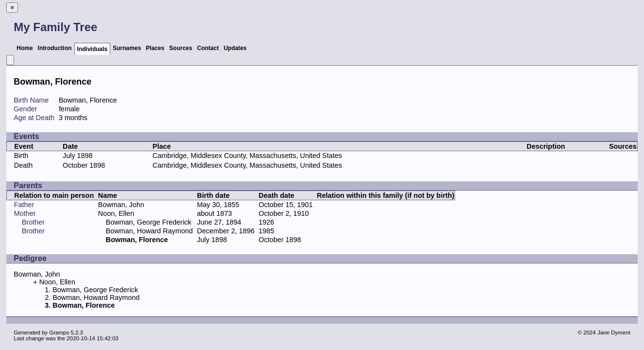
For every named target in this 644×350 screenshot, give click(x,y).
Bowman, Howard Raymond (149, 231)
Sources (180, 48)
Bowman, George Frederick (149, 222)
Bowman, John (121, 205)
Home (25, 48)
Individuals (93, 49)
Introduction (55, 48)
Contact (208, 48)
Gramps (59, 332)
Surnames (127, 48)
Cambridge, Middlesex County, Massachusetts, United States (247, 156)
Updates (235, 48)
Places (155, 48)
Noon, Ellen (116, 213)
